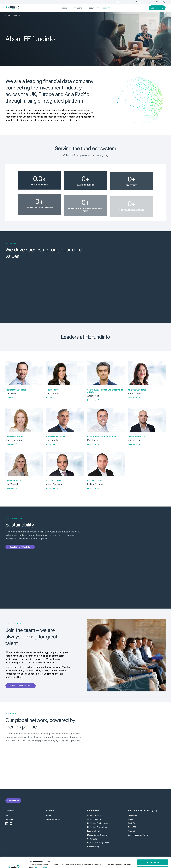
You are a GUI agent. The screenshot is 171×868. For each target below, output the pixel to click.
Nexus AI (106, 8)
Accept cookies (153, 853)
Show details (34, 864)
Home (8, 15)
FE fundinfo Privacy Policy (98, 827)
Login (151, 2)
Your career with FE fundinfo (21, 686)
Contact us (13, 801)
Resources (93, 8)
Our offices (10, 819)
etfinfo (131, 819)
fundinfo (131, 823)
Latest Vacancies (53, 819)
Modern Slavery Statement (98, 835)
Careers (130, 2)
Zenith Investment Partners (139, 835)
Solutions (79, 8)
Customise (153, 860)
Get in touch (157, 8)
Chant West (133, 815)
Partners (119, 2)
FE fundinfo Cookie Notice (98, 823)
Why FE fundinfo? (94, 819)
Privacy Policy (41, 858)
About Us (17, 15)
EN (159, 2)
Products (66, 8)
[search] (164, 2)
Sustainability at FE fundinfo (20, 547)
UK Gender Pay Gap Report (98, 843)
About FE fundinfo (95, 815)
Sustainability (92, 839)
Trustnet (131, 831)
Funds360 (132, 827)
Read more (12, 398)
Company (141, 2)
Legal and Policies (94, 831)
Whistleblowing (93, 847)
